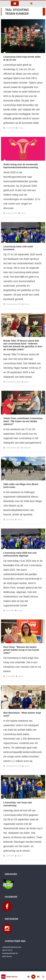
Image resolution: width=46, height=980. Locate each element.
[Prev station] (38, 977)
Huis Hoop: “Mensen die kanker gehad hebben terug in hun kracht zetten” (21, 650)
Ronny (21, 128)
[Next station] (28, 977)
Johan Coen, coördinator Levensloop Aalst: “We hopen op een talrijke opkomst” (23, 421)
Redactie (27, 448)
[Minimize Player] (43, 977)
